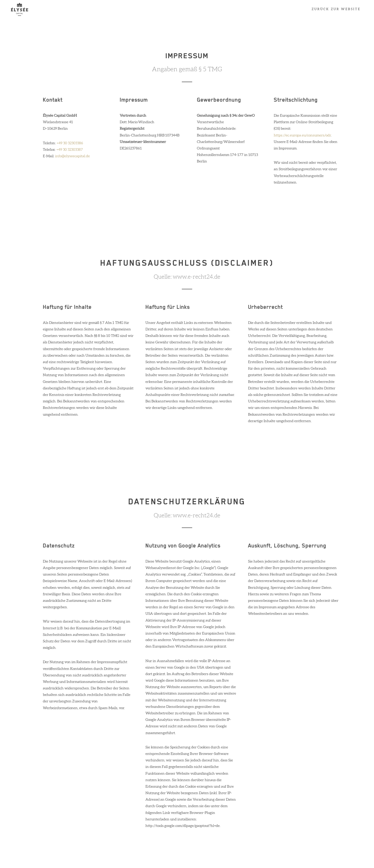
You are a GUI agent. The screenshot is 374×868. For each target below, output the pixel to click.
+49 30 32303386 (70, 143)
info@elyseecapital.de (72, 156)
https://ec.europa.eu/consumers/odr (302, 135)
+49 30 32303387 (70, 149)
